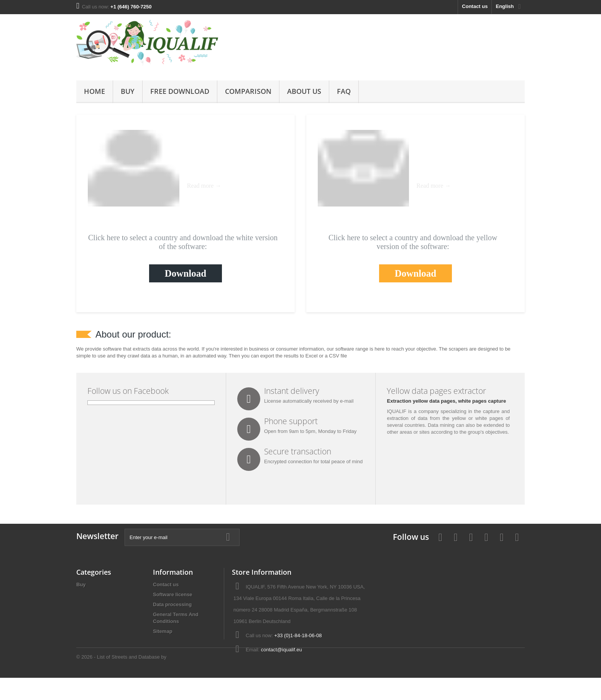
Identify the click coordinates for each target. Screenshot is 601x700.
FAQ (344, 91)
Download (186, 273)
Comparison (248, 91)
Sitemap (163, 631)
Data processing (172, 604)
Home (94, 91)
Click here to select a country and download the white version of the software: (183, 242)
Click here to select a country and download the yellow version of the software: (413, 242)
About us (304, 91)
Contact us (475, 6)
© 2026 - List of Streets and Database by (121, 679)
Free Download (180, 91)
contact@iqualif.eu (282, 650)
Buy (128, 91)
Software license (173, 594)
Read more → (204, 186)
